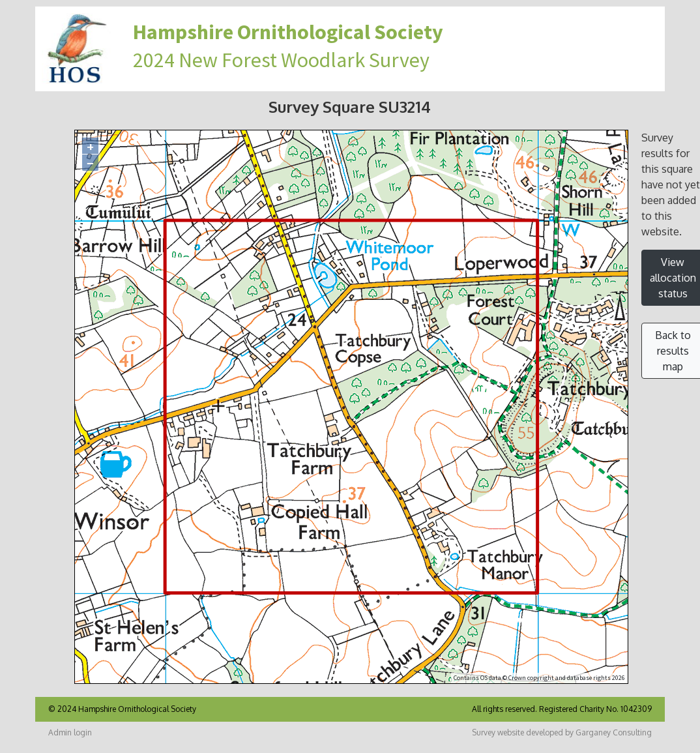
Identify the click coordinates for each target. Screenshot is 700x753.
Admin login (70, 732)
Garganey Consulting (614, 732)
